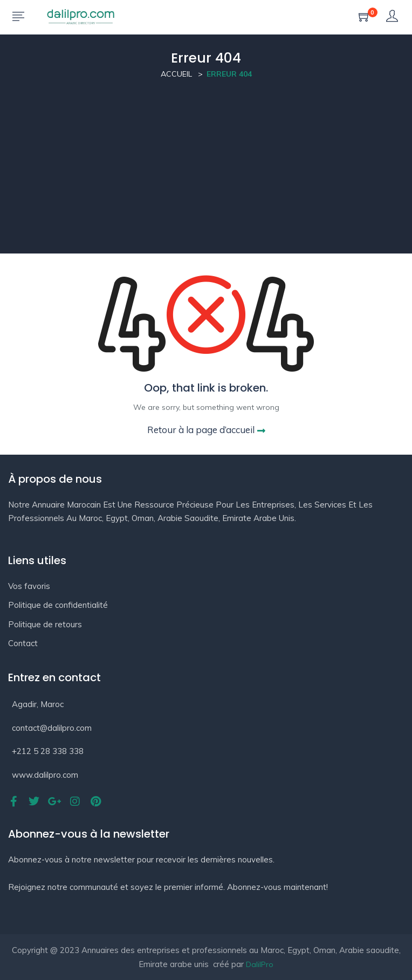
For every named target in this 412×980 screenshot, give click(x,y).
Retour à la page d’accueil (206, 430)
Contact (23, 643)
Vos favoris (29, 586)
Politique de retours (45, 624)
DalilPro (260, 964)
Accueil (176, 74)
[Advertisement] (206, 178)
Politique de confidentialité (58, 605)
